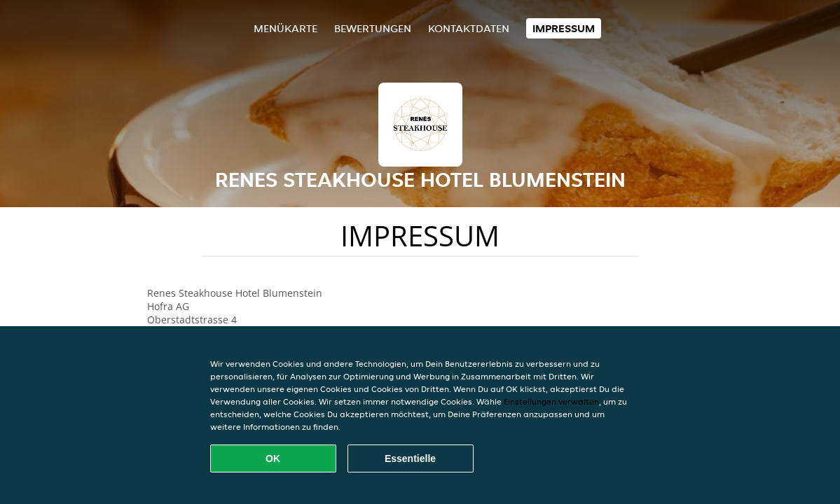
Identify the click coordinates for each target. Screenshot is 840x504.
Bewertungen (373, 28)
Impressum (564, 28)
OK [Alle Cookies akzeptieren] (273, 458)
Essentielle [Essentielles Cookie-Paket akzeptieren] (410, 458)
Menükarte (285, 28)
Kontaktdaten (469, 28)
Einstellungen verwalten (551, 401)
